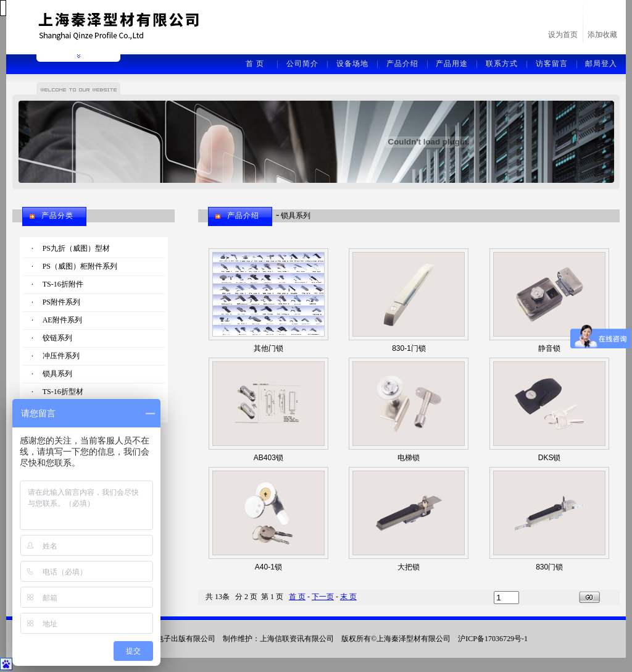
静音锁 (549, 348)
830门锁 (549, 567)
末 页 (348, 597)
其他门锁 (268, 348)
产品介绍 (402, 64)
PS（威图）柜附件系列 (80, 266)
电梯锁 (409, 458)
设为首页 (563, 35)
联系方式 (502, 64)
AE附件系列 (62, 320)
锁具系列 (57, 374)
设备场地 (352, 64)
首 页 (255, 64)
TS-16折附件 (63, 284)
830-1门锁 (409, 348)
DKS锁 (550, 458)
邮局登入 (601, 64)
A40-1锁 (268, 567)
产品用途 (452, 64)
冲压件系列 (61, 356)
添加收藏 (602, 35)
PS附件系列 (61, 302)
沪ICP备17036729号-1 (493, 639)
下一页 (323, 597)
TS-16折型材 (63, 392)
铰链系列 (57, 338)
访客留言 (552, 64)
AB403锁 (268, 458)
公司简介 (302, 64)
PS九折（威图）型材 (76, 248)
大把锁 (409, 567)
